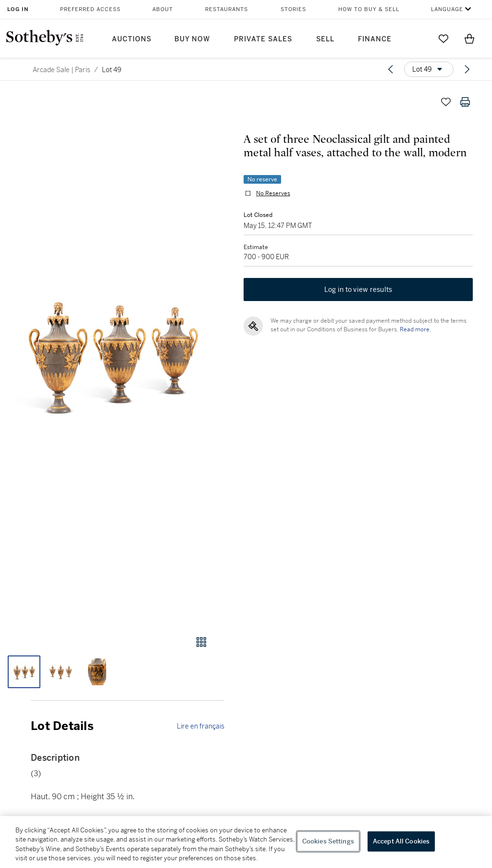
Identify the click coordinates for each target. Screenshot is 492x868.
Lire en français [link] (201, 726)
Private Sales (263, 39)
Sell (325, 39)
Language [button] (447, 9)
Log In (18, 9)
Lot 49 (112, 70)
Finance (375, 39)
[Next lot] (467, 69)
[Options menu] (429, 69)
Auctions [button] (132, 39)
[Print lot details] (465, 102)
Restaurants (227, 9)
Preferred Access (90, 9)
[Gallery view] (201, 642)
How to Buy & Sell (369, 9)
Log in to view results (358, 289)
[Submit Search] (418, 38)
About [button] (163, 9)
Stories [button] (293, 9)
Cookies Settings (328, 841)
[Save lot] (446, 102)
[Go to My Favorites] (443, 38)
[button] (112, 355)
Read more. (415, 329)
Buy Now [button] (192, 39)
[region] (246, 842)
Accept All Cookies (401, 841)
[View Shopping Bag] (469, 38)
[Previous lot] (391, 69)
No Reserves (273, 193)
